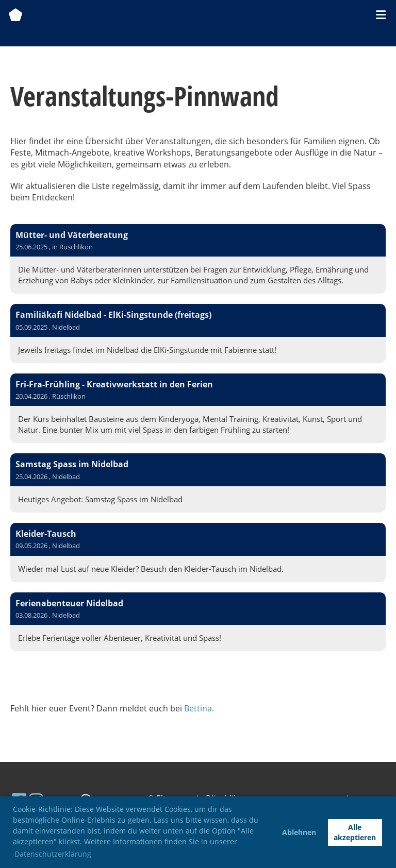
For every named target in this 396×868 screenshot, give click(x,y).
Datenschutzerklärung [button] (53, 854)
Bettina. (199, 708)
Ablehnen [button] (299, 832)
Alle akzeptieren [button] (355, 832)
